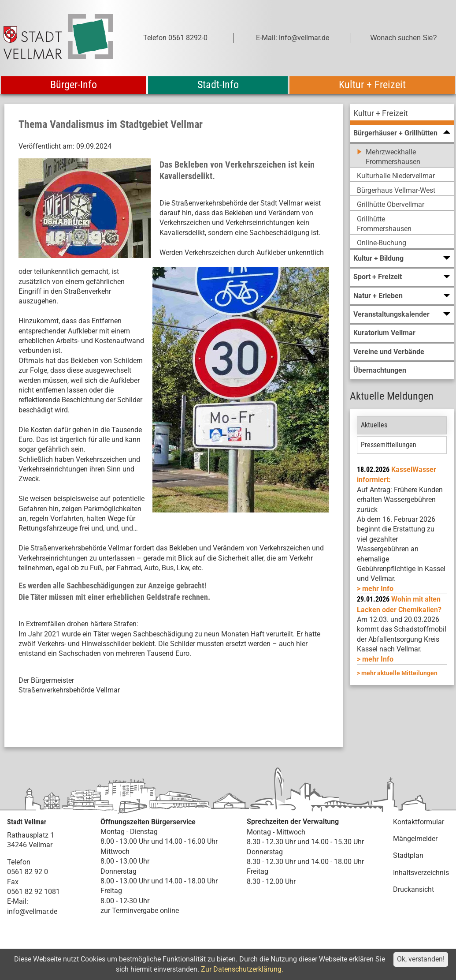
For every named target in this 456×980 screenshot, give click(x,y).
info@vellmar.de (32, 911)
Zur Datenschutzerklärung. (242, 969)
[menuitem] (402, 114)
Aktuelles (374, 425)
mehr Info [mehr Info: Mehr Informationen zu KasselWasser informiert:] (378, 589)
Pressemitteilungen (389, 445)
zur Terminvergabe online (140, 911)
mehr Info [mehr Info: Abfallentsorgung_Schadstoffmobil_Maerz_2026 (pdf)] (378, 659)
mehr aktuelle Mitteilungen (399, 673)
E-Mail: (18, 901)
